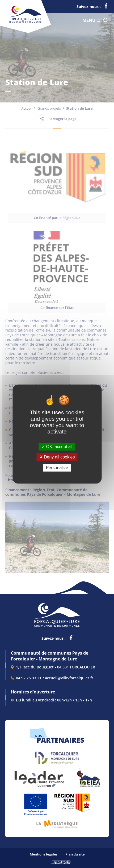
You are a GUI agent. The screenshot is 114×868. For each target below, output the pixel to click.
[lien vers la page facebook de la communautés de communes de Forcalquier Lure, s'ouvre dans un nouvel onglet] (106, 7)
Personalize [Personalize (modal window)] (57, 468)
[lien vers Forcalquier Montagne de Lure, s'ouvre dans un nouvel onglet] (57, 756)
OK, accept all (57, 447)
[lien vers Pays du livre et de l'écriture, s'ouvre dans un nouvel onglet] (57, 822)
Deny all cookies (57, 457)
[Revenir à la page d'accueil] (25, 22)
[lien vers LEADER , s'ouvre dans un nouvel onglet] (39, 776)
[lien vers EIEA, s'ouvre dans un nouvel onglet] (88, 776)
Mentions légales (44, 854)
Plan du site (75, 854)
